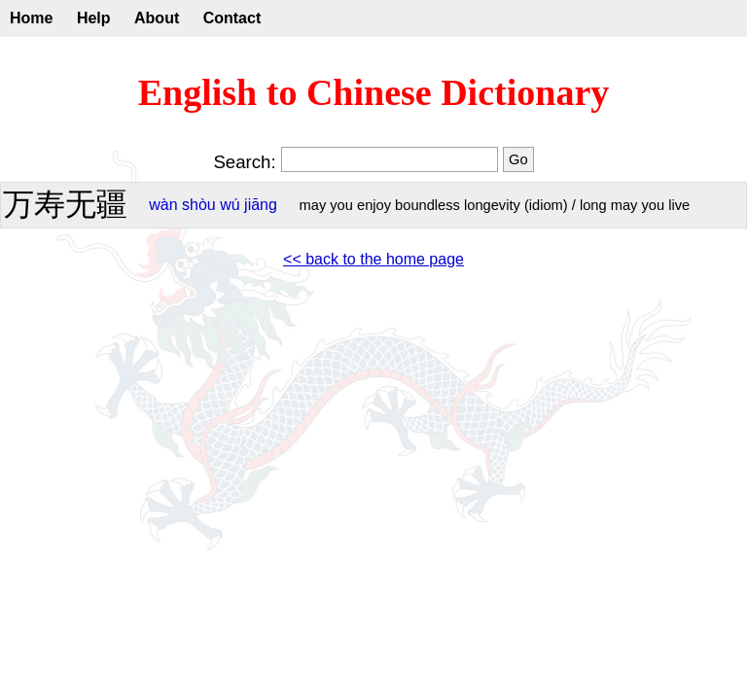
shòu (199, 205)
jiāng (261, 205)
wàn (163, 205)
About (157, 18)
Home (31, 18)
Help (94, 18)
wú (230, 205)
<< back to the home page (373, 259)
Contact (232, 18)
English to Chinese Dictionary (374, 92)
